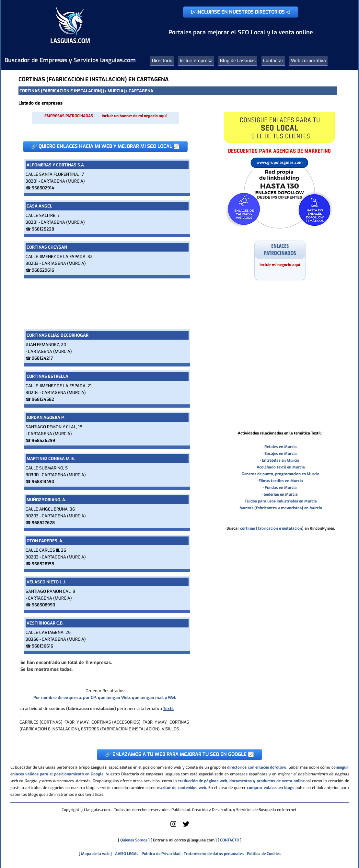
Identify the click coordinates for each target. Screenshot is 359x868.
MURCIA (116, 91)
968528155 (43, 564)
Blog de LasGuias (238, 61)
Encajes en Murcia (281, 454)
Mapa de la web (95, 854)
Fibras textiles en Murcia (281, 481)
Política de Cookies (264, 854)
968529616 (43, 270)
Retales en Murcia (281, 447)
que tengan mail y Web (154, 698)
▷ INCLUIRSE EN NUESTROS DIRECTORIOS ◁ (241, 12)
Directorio (162, 61)
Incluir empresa (196, 61)
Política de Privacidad (161, 854)
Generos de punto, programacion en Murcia (281, 474)
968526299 (43, 440)
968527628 (43, 523)
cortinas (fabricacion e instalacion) (272, 528)
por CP (89, 698)
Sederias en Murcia (281, 494)
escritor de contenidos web (181, 788)
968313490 (43, 482)
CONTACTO (230, 840)
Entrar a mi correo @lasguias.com (184, 840)
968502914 (43, 188)
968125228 (43, 229)
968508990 (43, 605)
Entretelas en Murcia (281, 460)
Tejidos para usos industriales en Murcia (281, 501)
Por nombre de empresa (57, 698)
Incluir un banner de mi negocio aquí (134, 116)
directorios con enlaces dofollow (257, 767)
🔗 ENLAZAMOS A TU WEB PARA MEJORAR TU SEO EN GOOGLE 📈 (179, 754)
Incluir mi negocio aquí (280, 265)
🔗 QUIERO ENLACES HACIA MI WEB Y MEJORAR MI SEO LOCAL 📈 (105, 146)
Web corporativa (308, 61)
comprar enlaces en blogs (271, 788)
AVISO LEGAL (127, 854)
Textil (168, 709)
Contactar (273, 61)
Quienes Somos (134, 840)
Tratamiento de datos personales (214, 854)
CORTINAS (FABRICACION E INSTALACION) (61, 91)
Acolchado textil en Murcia (281, 467)
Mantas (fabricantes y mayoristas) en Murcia (281, 508)
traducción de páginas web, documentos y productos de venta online (241, 781)
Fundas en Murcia (281, 488)
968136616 (42, 646)
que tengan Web (114, 698)
